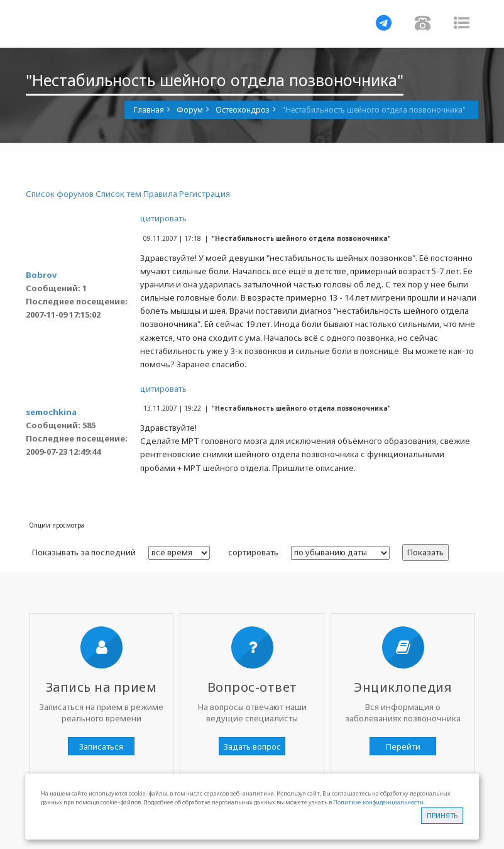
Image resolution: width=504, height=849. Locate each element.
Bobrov (41, 275)
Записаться (101, 746)
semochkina (51, 412)
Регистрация (205, 194)
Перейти (403, 746)
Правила (160, 194)
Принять (442, 815)
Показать (425, 552)
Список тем (118, 194)
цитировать (163, 218)
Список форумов (60, 194)
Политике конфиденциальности (378, 802)
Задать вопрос (252, 746)
